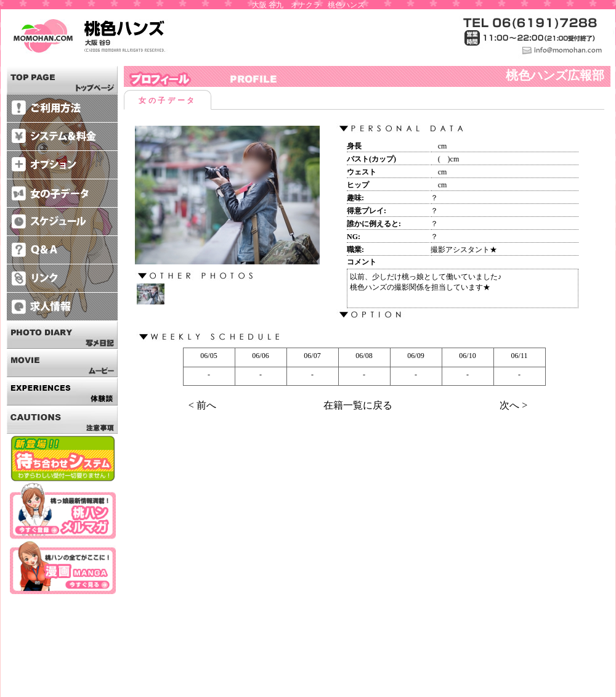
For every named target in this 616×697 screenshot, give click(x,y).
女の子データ (168, 100)
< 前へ (202, 405)
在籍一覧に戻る (358, 405)
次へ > (513, 405)
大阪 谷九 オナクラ (286, 5)
